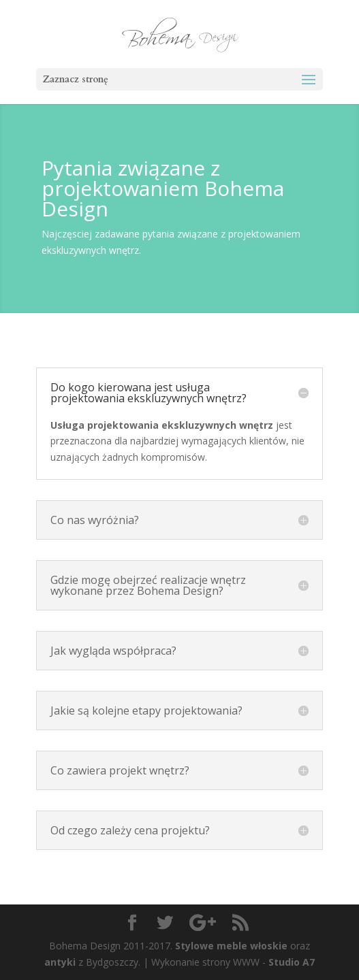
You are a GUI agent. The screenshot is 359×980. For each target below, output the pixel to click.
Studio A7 (292, 962)
